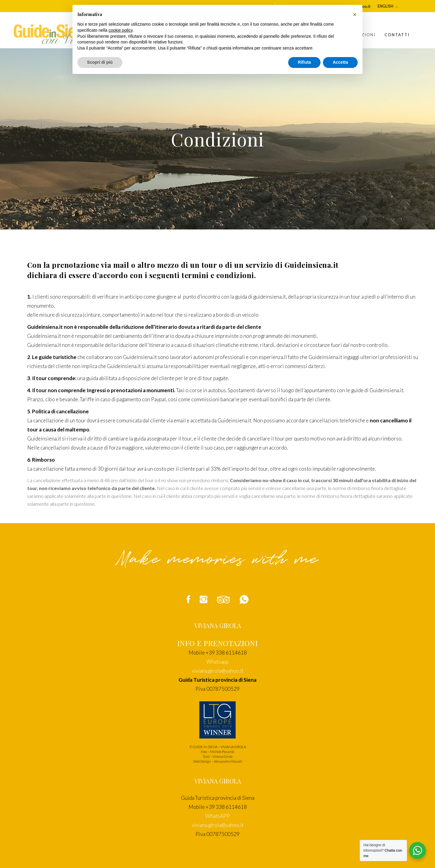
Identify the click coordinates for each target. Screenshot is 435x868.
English (385, 6)
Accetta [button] (340, 62)
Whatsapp (217, 662)
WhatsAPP (218, 816)
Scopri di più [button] (100, 62)
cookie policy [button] (121, 30)
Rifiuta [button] (304, 62)
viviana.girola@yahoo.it (218, 671)
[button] (355, 14)
